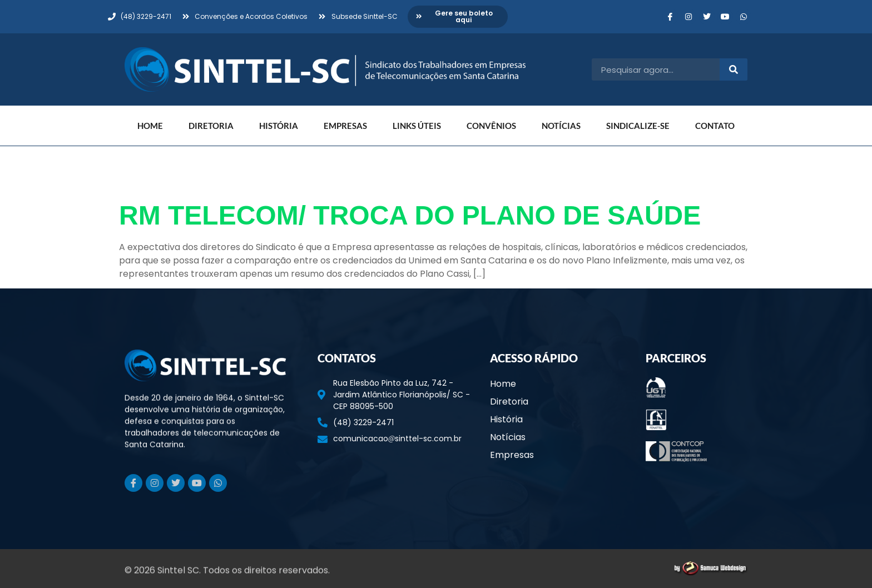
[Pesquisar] (734, 69)
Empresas (345, 126)
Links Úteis (417, 126)
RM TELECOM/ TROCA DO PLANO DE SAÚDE (410, 215)
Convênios (491, 126)
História (279, 126)
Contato (715, 126)
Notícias (561, 126)
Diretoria (211, 126)
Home (150, 126)
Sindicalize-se (638, 126)
